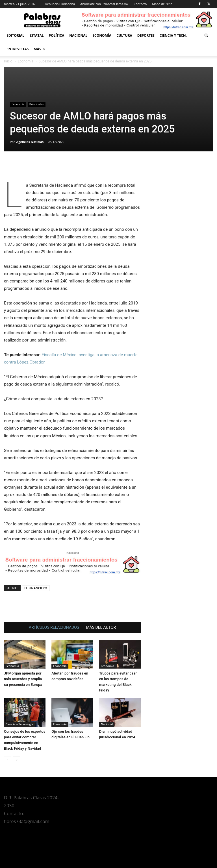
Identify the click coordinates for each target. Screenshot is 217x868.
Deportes (146, 35)
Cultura (124, 35)
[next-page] (17, 760)
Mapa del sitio (162, 4)
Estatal (37, 35)
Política (57, 35)
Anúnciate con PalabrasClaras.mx (104, 4)
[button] (206, 36)
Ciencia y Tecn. (173, 35)
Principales (37, 104)
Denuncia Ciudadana (60, 4)
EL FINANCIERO (36, 588)
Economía (102, 35)
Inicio (8, 61)
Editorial (15, 35)
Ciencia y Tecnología (19, 724)
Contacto (140, 4)
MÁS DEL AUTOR (101, 627)
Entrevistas (18, 49)
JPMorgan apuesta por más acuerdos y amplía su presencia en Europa (23, 679)
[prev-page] (7, 760)
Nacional (78, 35)
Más (39, 49)
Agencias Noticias (30, 142)
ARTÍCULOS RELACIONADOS (54, 627)
